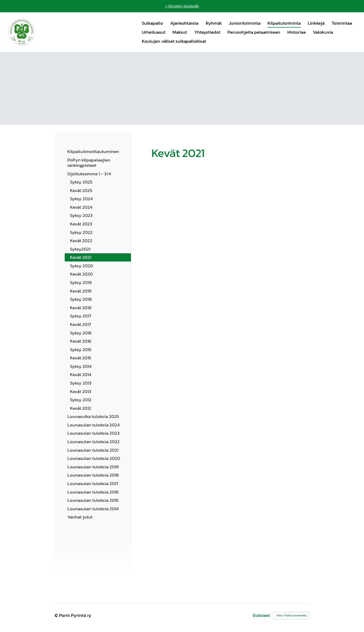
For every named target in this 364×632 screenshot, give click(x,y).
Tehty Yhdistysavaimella (291, 615)
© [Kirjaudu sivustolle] (57, 615)
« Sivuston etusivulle (182, 6)
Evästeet (261, 615)
